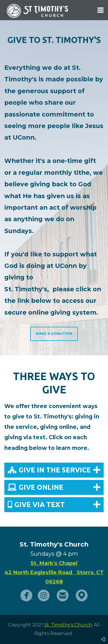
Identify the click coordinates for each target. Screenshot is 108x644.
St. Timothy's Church (68, 625)
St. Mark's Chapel (54, 563)
